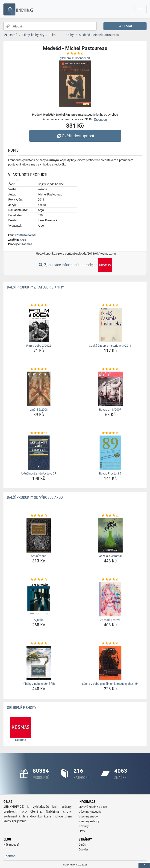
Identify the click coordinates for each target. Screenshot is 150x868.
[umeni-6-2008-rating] (39, 369)
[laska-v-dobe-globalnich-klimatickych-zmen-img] (110, 663)
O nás (82, 845)
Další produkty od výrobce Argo (35, 497)
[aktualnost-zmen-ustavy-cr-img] (39, 453)
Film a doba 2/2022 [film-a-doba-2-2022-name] (39, 346)
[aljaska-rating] (39, 580)
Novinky (84, 826)
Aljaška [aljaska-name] (39, 620)
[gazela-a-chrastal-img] (110, 535)
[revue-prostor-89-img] (110, 453)
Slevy (82, 831)
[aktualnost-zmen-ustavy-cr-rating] (39, 433)
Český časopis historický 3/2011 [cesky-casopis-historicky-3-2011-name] (110, 346)
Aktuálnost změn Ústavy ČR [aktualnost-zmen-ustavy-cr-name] (39, 473)
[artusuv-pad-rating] (39, 516)
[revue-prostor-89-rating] (110, 433)
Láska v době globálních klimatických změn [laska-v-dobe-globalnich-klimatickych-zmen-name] (110, 684)
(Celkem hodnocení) (75, 58)
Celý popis (101, 119)
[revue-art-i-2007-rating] (110, 369)
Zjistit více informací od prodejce (75, 265)
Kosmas (27, 244)
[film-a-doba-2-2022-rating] (39, 305)
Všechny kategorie (90, 812)
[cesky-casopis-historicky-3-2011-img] (110, 325)
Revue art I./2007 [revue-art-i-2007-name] (110, 410)
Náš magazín (12, 845)
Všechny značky (89, 817)
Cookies (84, 850)
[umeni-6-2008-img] (39, 389)
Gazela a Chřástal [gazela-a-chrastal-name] (110, 556)
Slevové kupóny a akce (93, 807)
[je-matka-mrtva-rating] (110, 580)
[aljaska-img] (39, 599)
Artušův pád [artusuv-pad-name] (39, 556)
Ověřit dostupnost (75, 136)
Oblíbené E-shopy (22, 708)
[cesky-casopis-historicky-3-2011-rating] (110, 305)
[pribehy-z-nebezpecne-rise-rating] (39, 643)
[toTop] (144, 865)
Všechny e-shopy (89, 821)
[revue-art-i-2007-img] (110, 389)
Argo (23, 240)
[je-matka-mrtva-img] (110, 599)
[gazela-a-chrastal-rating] (110, 516)
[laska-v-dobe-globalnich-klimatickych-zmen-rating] (110, 643)
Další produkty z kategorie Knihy (35, 287)
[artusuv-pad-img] (39, 535)
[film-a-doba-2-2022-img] (39, 325)
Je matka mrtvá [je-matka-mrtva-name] (110, 620)
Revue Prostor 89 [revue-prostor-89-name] (110, 473)
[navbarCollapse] (141, 9)
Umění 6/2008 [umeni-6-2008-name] (39, 410)
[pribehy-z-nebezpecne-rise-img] (39, 663)
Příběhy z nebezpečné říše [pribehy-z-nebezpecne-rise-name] (39, 684)
